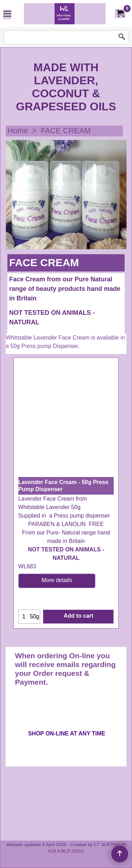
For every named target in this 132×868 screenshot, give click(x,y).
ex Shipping (33, 540)
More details (57, 654)
